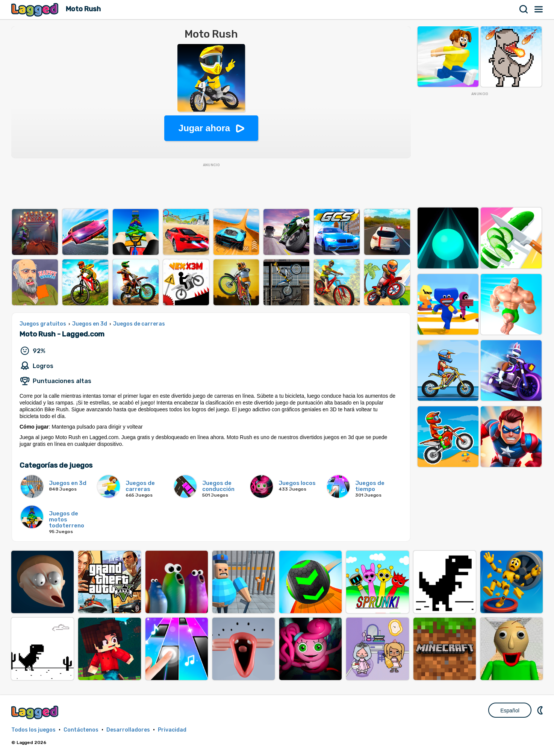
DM (541, 710)
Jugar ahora (204, 128)
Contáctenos (81, 730)
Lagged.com (36, 712)
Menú (539, 9)
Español (510, 711)
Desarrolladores (128, 730)
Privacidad (172, 730)
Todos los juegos (33, 730)
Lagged (36, 10)
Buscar (524, 9)
